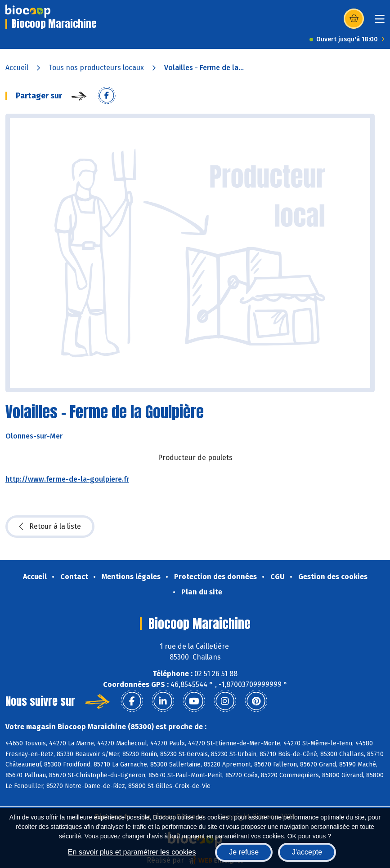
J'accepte (307, 852)
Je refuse (244, 852)
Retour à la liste (50, 527)
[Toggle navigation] (380, 22)
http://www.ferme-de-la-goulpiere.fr (67, 479)
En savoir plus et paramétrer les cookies (132, 852)
